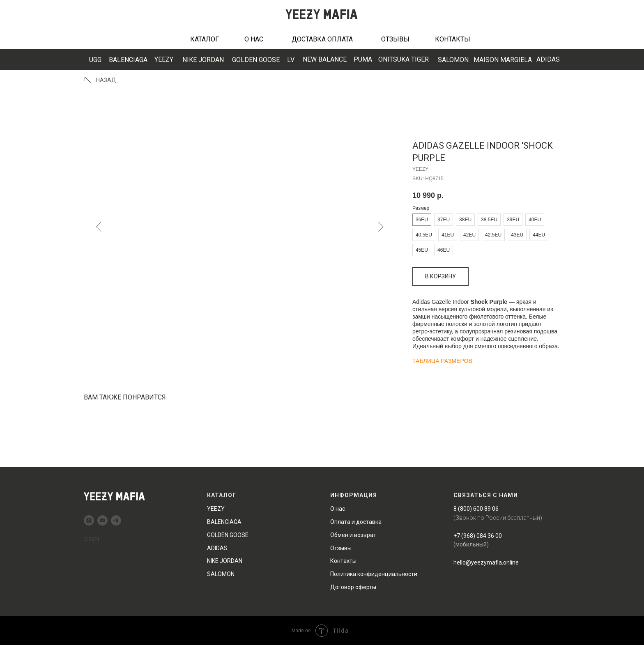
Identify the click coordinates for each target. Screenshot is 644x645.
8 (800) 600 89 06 (476, 509)
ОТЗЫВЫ (395, 39)
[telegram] (116, 520)
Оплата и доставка (356, 522)
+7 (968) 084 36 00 (478, 536)
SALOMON (453, 60)
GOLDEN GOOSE (256, 60)
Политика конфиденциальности (374, 574)
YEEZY (164, 59)
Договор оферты (353, 587)
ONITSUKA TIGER (404, 59)
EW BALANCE (325, 59)
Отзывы (341, 548)
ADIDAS (548, 59)
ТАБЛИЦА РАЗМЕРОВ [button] (442, 361)
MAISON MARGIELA (503, 60)
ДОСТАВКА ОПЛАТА (322, 39)
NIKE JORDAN (203, 60)
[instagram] (89, 520)
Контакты (343, 561)
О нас (338, 509)
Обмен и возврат (353, 535)
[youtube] (102, 520)
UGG (95, 60)
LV (291, 60)
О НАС (254, 39)
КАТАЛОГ (205, 39)
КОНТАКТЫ (453, 39)
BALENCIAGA (128, 60)
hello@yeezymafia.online (486, 562)
